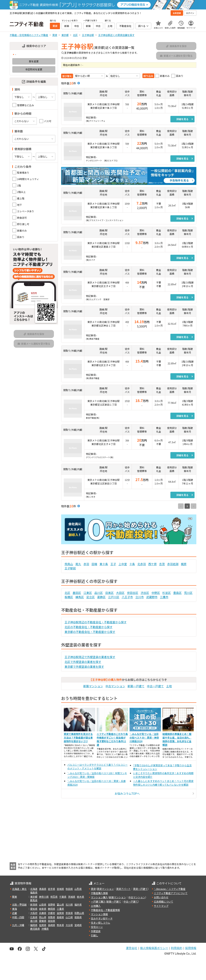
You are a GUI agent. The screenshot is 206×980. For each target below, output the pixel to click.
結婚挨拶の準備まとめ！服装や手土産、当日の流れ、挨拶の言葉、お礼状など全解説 (177, 739)
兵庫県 (43, 913)
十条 (132, 564)
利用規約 (177, 948)
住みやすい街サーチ (102, 918)
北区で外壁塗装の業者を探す (83, 662)
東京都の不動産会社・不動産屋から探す (90, 632)
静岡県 (51, 909)
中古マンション (115, 686)
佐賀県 (43, 925)
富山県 (60, 904)
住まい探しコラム (101, 923)
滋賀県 (60, 913)
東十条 (104, 564)
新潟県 (34, 904)
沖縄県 (45, 929)
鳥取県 (51, 917)
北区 (67, 593)
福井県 (78, 904)
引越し (95, 935)
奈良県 (69, 913)
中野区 (156, 593)
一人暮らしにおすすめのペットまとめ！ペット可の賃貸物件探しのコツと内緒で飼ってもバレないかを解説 (163, 783)
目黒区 (109, 593)
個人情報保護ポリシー (154, 948)
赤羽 (86, 564)
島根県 (60, 917)
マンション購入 (99, 897)
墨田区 (77, 593)
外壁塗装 (96, 931)
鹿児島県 (35, 929)
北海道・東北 (19, 889)
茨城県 (72, 897)
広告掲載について (164, 901)
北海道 (34, 889)
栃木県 (80, 897)
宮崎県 (78, 925)
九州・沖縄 (18, 925)
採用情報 (191, 948)
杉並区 (167, 593)
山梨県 (43, 904)
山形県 (78, 889)
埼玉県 (54, 897)
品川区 (99, 593)
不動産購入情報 (99, 893)
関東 (14, 897)
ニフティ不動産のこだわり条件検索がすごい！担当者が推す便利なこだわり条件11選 (112, 739)
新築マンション (93, 686)
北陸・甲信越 (19, 904)
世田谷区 (133, 593)
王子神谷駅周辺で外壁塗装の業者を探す (90, 657)
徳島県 (78, 917)
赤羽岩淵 (173, 564)
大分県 (69, 925)
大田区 (120, 593)
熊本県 (60, 925)
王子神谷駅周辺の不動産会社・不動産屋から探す (96, 622)
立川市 (140, 597)
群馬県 (34, 900)
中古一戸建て (155, 686)
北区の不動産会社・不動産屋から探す (89, 627)
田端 (94, 564)
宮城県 (60, 889)
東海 (14, 909)
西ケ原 (152, 564)
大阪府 (34, 913)
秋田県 (69, 889)
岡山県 (43, 917)
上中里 (123, 564)
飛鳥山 (69, 564)
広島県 (34, 917)
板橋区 (69, 597)
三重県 (60, 909)
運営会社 (132, 948)
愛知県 (34, 909)
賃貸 (93, 889)
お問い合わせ (161, 897)
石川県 (69, 904)
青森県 (43, 889)
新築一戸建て (136, 686)
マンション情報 (99, 914)
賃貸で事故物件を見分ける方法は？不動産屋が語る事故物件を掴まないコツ (78, 737)
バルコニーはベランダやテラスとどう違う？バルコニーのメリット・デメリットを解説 (97, 766)
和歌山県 (79, 913)
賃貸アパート (124, 889)
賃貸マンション (105, 889)
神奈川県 (44, 897)
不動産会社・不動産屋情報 (105, 910)
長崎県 (51, 925)
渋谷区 (145, 593)
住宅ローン (97, 927)
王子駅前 (70, 568)
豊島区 (177, 593)
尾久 (78, 564)
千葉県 (63, 897)
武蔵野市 (152, 597)
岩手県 (51, 889)
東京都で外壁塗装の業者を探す (84, 667)
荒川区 (188, 593)
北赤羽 (142, 564)
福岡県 (34, 925)
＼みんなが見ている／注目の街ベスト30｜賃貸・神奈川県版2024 (144, 737)
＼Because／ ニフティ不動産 (170, 889)
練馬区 (80, 597)
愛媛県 (43, 921)
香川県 (34, 921)
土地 (169, 686)
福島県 (34, 892)
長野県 (51, 904)
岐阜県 (43, 909)
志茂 (162, 564)
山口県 (69, 917)
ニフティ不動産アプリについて (171, 893)
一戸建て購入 (98, 901)
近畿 (14, 913)
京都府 (51, 913)
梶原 (184, 564)
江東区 (88, 593)
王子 (113, 564)
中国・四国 (18, 917)
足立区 (91, 597)
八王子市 (127, 597)
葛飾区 (101, 597)
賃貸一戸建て (140, 889)
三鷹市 (164, 597)
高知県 (51, 921)
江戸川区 (114, 597)
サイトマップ (161, 906)
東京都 (34, 897)
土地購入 (96, 906)
